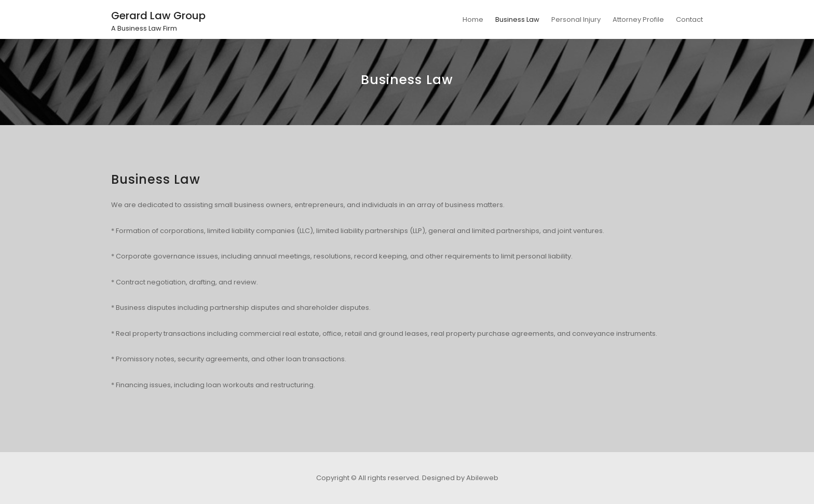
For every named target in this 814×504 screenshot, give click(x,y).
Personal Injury (576, 19)
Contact (689, 19)
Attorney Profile (638, 19)
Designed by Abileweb (460, 478)
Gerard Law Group (158, 16)
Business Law (517, 19)
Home (473, 19)
